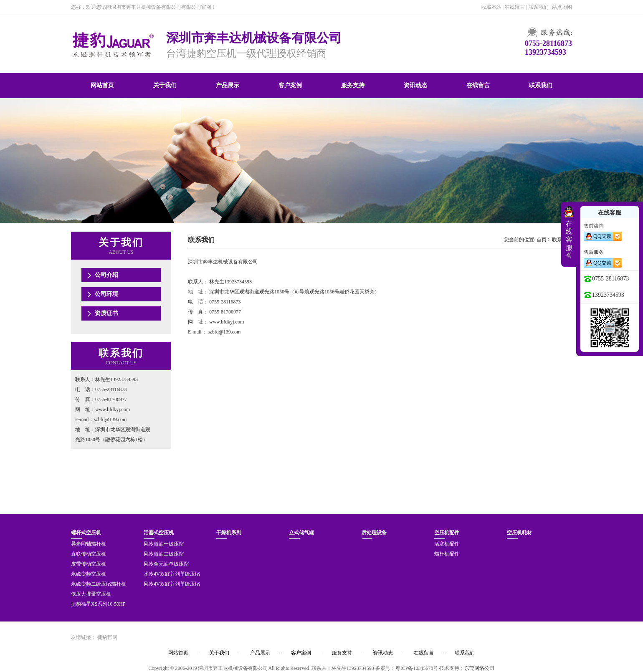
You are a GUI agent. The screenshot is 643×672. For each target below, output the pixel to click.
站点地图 (562, 7)
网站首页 (102, 85)
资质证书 (106, 313)
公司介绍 (106, 275)
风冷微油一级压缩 (164, 544)
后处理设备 (374, 533)
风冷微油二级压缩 (164, 554)
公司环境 (106, 294)
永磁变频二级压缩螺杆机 (99, 584)
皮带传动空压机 (89, 564)
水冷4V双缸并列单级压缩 (172, 574)
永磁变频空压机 (89, 574)
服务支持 (353, 85)
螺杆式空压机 (86, 533)
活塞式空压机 (159, 533)
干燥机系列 (229, 533)
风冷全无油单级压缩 (166, 564)
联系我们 (539, 7)
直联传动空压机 (89, 554)
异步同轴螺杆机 (89, 544)
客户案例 (290, 85)
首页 (542, 240)
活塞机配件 (447, 544)
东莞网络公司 (479, 668)
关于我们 (165, 85)
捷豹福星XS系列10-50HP (98, 604)
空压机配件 (447, 533)
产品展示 (228, 85)
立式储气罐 (301, 533)
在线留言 (515, 7)
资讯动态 (415, 85)
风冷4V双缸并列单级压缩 (172, 584)
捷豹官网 (107, 637)
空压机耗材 (519, 533)
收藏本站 (491, 7)
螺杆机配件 (447, 554)
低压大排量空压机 (91, 594)
